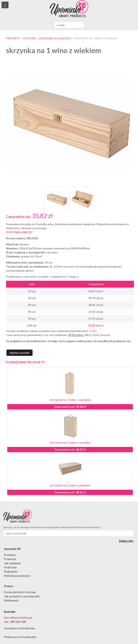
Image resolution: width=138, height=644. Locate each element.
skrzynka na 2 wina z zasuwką (70, 442)
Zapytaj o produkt (19, 353)
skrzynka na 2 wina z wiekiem (70, 485)
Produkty (13, 38)
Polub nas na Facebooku (20, 637)
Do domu (29, 38)
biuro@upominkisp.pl (18, 617)
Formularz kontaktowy (19, 628)
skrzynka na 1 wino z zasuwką (70, 400)
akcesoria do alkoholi (55, 38)
